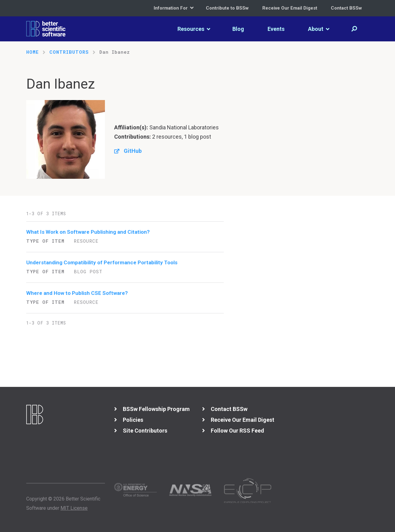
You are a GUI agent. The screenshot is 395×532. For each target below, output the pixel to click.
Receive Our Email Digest (290, 8)
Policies (133, 420)
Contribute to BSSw (227, 8)
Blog (238, 29)
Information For (174, 8)
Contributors (69, 52)
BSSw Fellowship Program (156, 409)
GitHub (133, 151)
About (319, 29)
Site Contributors (145, 431)
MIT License (74, 508)
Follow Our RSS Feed (237, 431)
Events (276, 29)
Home (33, 52)
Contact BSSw (346, 8)
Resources (194, 29)
